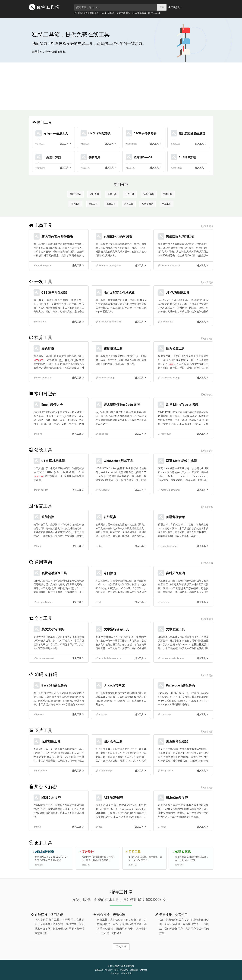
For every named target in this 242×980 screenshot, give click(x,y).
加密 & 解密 (148, 204)
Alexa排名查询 (139, 13)
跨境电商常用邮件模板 (57, 236)
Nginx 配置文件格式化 (119, 293)
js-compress (166, 322)
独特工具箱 (120, 966)
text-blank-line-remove (108, 658)
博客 (116, 970)
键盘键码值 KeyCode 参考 (122, 405)
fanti (37, 546)
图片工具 (75, 204)
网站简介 (109, 970)
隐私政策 (134, 970)
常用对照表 (75, 194)
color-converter (43, 378)
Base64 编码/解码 (54, 685)
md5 (37, 827)
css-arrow (40, 322)
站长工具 (93, 204)
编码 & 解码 (149, 194)
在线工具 (99, 970)
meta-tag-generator (169, 490)
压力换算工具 (175, 349)
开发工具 (130, 194)
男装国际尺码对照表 (180, 236)
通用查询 (94, 194)
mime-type (165, 434)
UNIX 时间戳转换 (99, 133)
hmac (162, 827)
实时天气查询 (175, 573)
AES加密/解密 (113, 798)
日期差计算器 (52, 157)
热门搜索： (80, 13)
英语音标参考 (175, 517)
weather (163, 602)
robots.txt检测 (108, 13)
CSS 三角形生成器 (54, 293)
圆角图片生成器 (177, 742)
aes (99, 827)
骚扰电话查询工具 (54, 573)
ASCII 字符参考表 (145, 133)
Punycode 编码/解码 (180, 685)
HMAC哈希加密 (177, 798)
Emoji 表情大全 (52, 405)
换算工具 (112, 194)
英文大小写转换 (53, 629)
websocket (103, 490)
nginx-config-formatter (108, 322)
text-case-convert (44, 658)
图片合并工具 (113, 742)
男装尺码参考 (92, 13)
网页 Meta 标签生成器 (181, 461)
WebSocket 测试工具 (118, 461)
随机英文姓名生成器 (192, 133)
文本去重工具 (175, 629)
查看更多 (207, 226)
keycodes (102, 434)
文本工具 (168, 194)
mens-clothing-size (169, 266)
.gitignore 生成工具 (56, 133)
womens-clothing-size (108, 266)
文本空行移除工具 (116, 629)
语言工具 (129, 204)
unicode (101, 715)
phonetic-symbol (168, 546)
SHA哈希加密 (187, 157)
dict (99, 546)
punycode (164, 715)
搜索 (162, 7)
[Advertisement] (121, 86)
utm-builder (41, 490)
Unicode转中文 (114, 685)
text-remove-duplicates (171, 658)
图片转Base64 (143, 157)
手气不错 (121, 947)
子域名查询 (126, 973)
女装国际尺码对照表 (118, 236)
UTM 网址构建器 (53, 461)
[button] (175, 7)
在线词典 (94, 157)
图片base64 (154, 13)
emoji (38, 434)
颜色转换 (48, 349)
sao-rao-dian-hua (43, 602)
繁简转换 (48, 517)
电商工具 (111, 204)
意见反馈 (124, 970)
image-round (166, 771)
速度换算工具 (113, 349)
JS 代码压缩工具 (178, 293)
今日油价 (110, 573)
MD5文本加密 (123, 13)
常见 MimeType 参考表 (182, 405)
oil (98, 602)
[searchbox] (116, 7)
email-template (42, 266)
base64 (39, 715)
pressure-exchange (169, 378)
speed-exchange (105, 378)
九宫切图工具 (51, 742)
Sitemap (143, 970)
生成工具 (167, 204)
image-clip (40, 771)
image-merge (104, 771)
